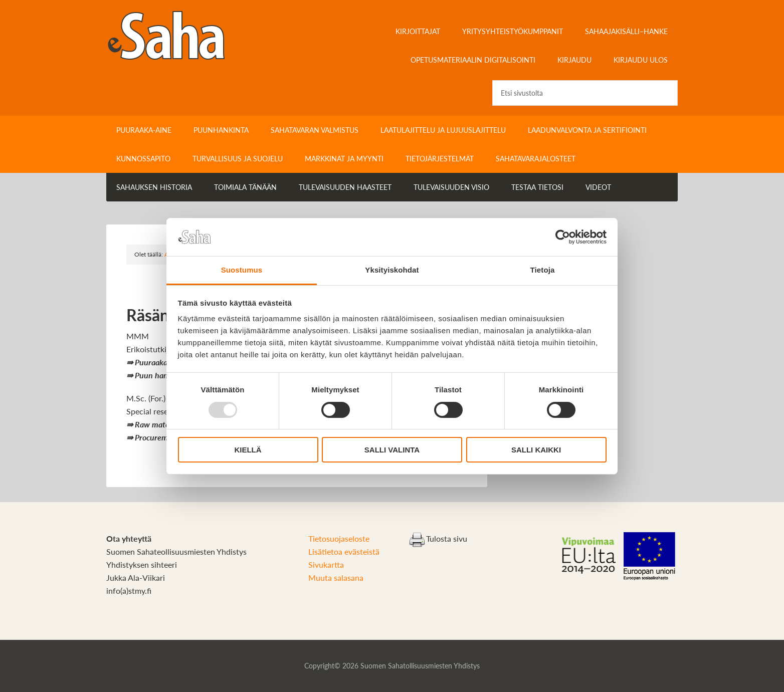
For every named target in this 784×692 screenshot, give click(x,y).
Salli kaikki (536, 450)
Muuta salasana (336, 578)
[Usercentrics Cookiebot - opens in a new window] (563, 237)
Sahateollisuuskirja (191, 35)
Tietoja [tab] (543, 270)
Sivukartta (326, 564)
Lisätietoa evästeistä (344, 551)
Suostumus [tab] (242, 270)
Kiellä (248, 450)
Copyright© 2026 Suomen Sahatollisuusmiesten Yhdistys (392, 666)
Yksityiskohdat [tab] (392, 270)
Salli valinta (392, 450)
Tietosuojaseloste (339, 538)
